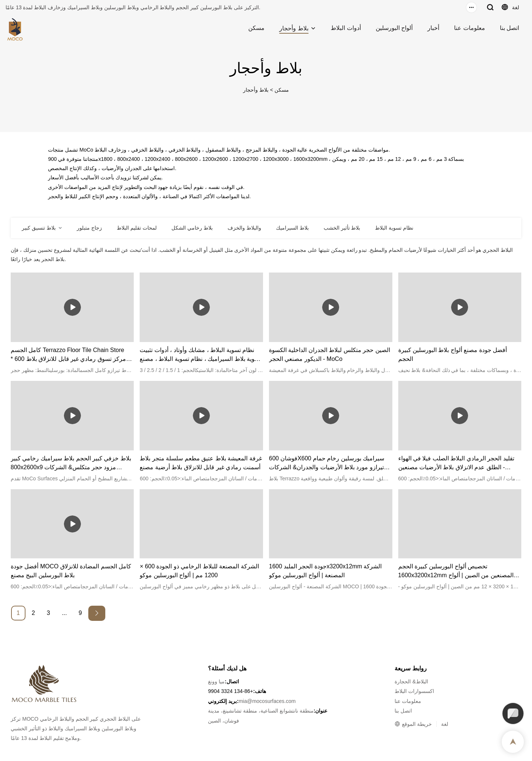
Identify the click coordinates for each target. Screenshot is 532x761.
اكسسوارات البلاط (414, 691)
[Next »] (97, 613)
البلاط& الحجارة (411, 681)
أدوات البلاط (346, 28)
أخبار (433, 28)
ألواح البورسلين (394, 28)
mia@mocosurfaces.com (267, 701)
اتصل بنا (509, 28)
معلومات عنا (469, 28)
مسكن (256, 28)
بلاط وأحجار (294, 28)
